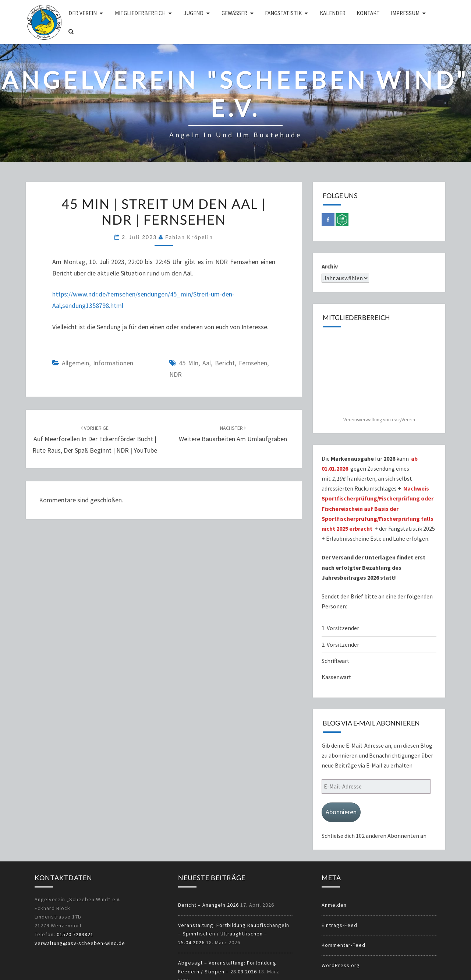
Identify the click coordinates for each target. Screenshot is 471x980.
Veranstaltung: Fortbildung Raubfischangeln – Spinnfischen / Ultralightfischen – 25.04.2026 (234, 934)
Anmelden (334, 905)
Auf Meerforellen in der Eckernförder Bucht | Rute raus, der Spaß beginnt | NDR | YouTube (95, 439)
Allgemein (75, 363)
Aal (207, 363)
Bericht (225, 363)
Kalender (333, 13)
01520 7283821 (75, 934)
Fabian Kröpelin (189, 237)
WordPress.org (341, 965)
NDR (176, 374)
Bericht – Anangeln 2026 (208, 905)
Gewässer (234, 13)
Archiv (330, 266)
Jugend (194, 13)
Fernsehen (253, 363)
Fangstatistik (283, 13)
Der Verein (83, 13)
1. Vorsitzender (340, 628)
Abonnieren (341, 812)
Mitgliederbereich (140, 13)
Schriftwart (336, 661)
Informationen (113, 363)
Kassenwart (337, 677)
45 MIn (189, 363)
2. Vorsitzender (340, 644)
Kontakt (368, 13)
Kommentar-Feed (343, 945)
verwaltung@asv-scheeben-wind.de (80, 943)
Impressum (405, 13)
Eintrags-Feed (339, 925)
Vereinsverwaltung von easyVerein (379, 420)
